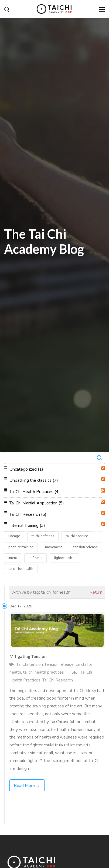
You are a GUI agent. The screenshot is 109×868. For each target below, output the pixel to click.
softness (35, 558)
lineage (14, 536)
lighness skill (64, 558)
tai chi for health (21, 569)
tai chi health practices (43, 672)
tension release (86, 547)
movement (53, 547)
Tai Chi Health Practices (35, 492)
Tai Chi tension (30, 664)
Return (96, 592)
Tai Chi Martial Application (37, 503)
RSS (103, 468)
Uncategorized (26, 469)
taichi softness (43, 536)
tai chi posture (77, 536)
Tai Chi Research (28, 514)
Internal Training (27, 526)
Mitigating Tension (28, 656)
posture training (21, 547)
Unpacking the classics (34, 480)
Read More (27, 786)
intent (13, 558)
